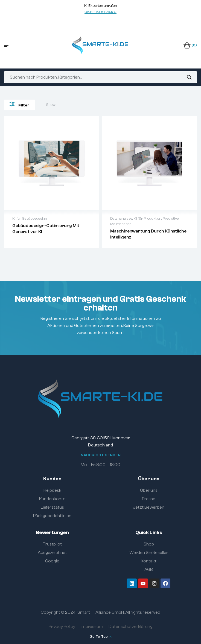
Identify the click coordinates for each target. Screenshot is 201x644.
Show (51, 105)
